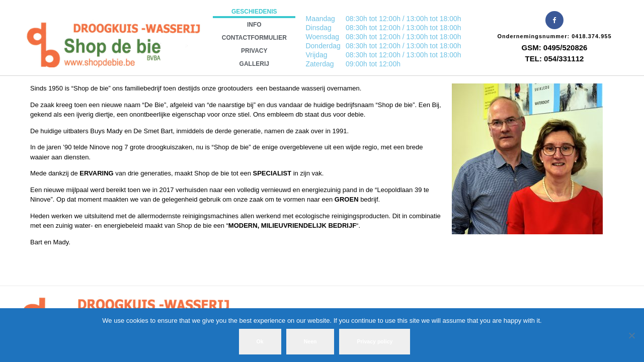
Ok (260, 341)
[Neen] (631, 335)
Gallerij (254, 64)
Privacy (254, 51)
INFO (254, 25)
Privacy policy (375, 341)
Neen (310, 341)
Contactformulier (254, 38)
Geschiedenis (254, 12)
